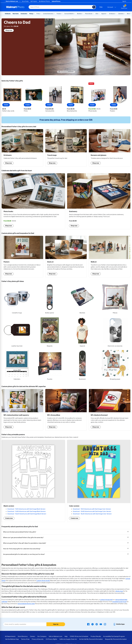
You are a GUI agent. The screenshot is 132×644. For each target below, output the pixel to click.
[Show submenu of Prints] (41, 13)
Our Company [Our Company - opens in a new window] (42, 636)
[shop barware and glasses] (110, 148)
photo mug (119, 591)
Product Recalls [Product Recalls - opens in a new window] (96, 636)
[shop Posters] (22, 257)
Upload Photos (56, 1)
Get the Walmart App (12, 639)
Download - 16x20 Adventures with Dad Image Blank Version (27, 514)
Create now (9, 518)
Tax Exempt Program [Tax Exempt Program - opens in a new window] (118, 636)
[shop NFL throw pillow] (66, 410)
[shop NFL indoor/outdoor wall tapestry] (22, 410)
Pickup (31, 14)
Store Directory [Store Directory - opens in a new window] (23, 636)
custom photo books (43, 581)
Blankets (79, 14)
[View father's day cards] (12, 98)
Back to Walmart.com (11, 1)
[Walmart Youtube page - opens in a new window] (101, 624)
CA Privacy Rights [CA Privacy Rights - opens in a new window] (51, 639)
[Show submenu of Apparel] (107, 13)
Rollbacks (8, 14)
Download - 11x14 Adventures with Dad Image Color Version (92, 509)
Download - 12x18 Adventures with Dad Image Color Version (92, 511)
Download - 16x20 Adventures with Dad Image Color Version (92, 514)
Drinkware (112, 14)
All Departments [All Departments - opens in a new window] (10, 636)
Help (101, 7)
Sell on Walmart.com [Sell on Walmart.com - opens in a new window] (55, 636)
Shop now (9, 30)
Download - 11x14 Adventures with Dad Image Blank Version (26, 509)
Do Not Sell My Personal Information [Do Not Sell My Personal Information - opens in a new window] (91, 639)
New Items (16, 14)
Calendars (121, 14)
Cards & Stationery (48, 14)
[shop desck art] (66, 257)
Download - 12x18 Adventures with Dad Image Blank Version (27, 511)
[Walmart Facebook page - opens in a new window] (88, 624)
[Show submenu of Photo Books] (93, 13)
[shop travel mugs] (66, 148)
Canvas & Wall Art (69, 14)
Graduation (24, 14)
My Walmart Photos (44, 1)
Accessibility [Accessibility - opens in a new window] (107, 636)
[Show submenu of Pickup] (34, 13)
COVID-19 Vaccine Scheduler (79, 636)
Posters (59, 14)
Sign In (124, 1)
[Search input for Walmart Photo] (60, 7)
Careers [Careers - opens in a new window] (33, 636)
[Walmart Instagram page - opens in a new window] (105, 624)
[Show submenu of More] (131, 13)
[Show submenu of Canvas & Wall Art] (75, 13)
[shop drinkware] (22, 148)
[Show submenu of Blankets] (83, 13)
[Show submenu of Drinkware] (116, 13)
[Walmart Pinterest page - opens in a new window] (97, 624)
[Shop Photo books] (33, 201)
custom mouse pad (106, 600)
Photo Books (89, 14)
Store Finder (25, 1)
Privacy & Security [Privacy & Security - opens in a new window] (38, 639)
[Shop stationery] (99, 201)
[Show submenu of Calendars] (125, 13)
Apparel (104, 14)
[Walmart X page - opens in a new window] (93, 624)
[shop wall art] (110, 257)
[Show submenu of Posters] (62, 13)
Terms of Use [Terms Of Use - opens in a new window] (25, 639)
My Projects (34, 1)
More (128, 14)
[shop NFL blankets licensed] (110, 410)
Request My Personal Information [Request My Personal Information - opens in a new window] (116, 639)
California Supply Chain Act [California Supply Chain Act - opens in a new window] (68, 639)
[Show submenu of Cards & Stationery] (54, 13)
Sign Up (56, 624)
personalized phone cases (26, 604)
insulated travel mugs (119, 602)
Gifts (97, 14)
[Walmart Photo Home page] (15, 7)
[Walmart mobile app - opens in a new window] (119, 624)
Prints (38, 14)
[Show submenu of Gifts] (99, 13)
